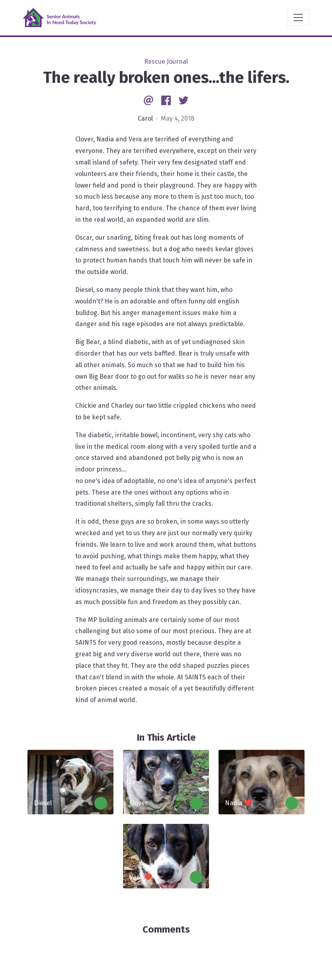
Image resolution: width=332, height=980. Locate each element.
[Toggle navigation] (298, 18)
